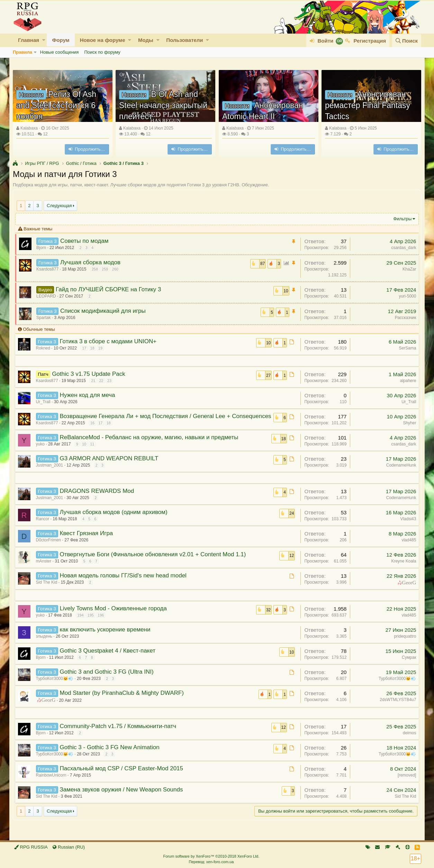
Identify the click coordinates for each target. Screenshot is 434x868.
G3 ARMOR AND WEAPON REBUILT (111, 465)
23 (111, 381)
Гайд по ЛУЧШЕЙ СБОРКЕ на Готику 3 (110, 289)
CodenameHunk (400, 471)
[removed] (405, 781)
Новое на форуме (103, 40)
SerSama (406, 348)
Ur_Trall (45, 402)
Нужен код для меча (89, 395)
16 (94, 429)
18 (94, 348)
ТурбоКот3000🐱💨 (56, 685)
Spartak (45, 318)
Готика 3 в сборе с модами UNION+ (110, 341)
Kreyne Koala (402, 567)
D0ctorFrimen (50, 546)
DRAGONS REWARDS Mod (98, 497)
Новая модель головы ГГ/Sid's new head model (125, 582)
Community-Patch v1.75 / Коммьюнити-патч (120, 732)
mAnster (45, 567)
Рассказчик (404, 318)
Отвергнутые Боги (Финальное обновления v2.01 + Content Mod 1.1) (154, 561)
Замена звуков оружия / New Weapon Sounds (123, 796)
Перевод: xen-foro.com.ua (211, 862)
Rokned (44, 348)
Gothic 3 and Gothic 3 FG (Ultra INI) (108, 678)
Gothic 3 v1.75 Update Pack (90, 374)
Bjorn (43, 248)
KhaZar (408, 269)
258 (96, 269)
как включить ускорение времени (107, 636)
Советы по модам (86, 241)
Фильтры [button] (401, 219)
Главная (29, 40)
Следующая (59, 206)
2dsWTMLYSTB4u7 (396, 706)
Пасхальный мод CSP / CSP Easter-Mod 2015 (123, 775)
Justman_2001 (51, 471)
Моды (146, 40)
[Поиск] (407, 41)
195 (92, 621)
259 (107, 269)
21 (95, 381)
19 (102, 348)
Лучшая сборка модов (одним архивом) (115, 518)
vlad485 (407, 546)
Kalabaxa (29, 128)
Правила (22, 52)
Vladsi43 (407, 525)
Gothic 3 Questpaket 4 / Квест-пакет (109, 657)
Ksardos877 (49, 269)
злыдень (46, 643)
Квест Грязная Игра (88, 539)
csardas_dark (402, 248)
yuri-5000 (406, 296)
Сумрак (408, 664)
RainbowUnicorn (53, 781)
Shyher (408, 423)
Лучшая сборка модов (92, 262)
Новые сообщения (60, 52)
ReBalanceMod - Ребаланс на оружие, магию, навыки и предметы (151, 444)
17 (86, 348)
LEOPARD (48, 296)
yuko (42, 450)
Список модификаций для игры (104, 311)
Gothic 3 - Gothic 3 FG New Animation (111, 754)
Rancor (44, 525)
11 (94, 450)
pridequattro (404, 643)
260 (117, 269)
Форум (61, 40)
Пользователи (184, 40)
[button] (44, 40)
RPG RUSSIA (31, 847)
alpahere (406, 381)
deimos (408, 739)
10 (85, 450)
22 (103, 381)
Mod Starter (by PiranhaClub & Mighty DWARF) (123, 699)
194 (82, 621)
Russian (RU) (69, 847)
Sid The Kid (48, 588)
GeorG (408, 588)
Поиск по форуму (102, 52)
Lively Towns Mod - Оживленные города (115, 615)
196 (102, 621)
